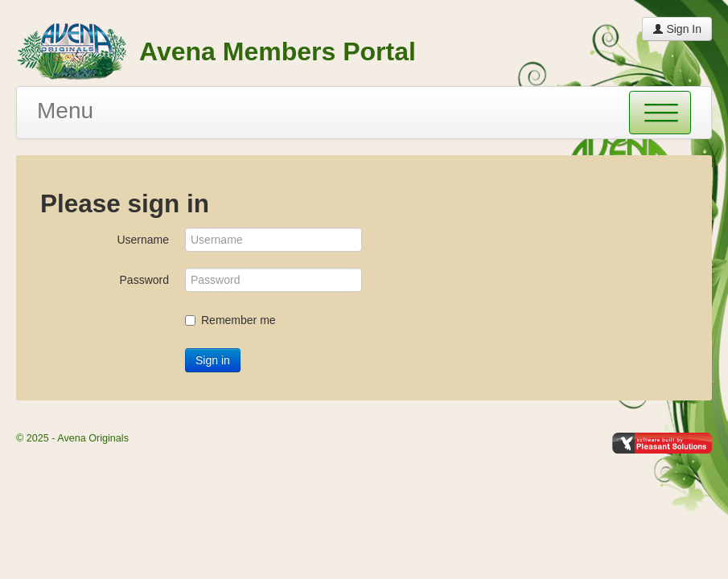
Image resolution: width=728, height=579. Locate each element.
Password (144, 280)
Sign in (213, 360)
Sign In (677, 29)
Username (143, 240)
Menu (65, 111)
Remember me (230, 320)
